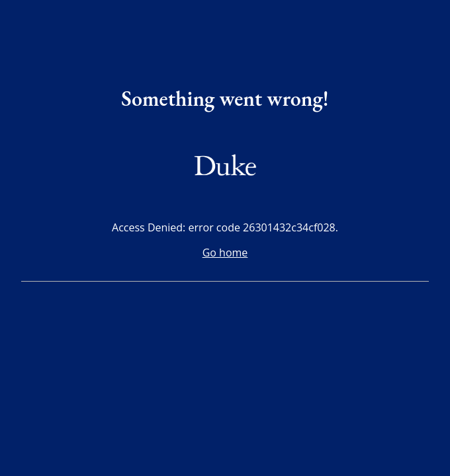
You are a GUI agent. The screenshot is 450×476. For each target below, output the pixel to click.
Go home (225, 253)
